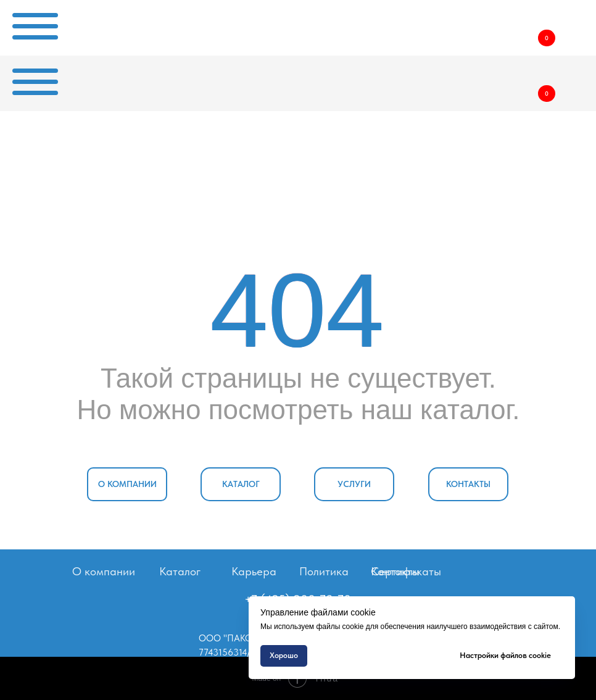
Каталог (180, 571)
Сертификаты (406, 571)
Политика (324, 571)
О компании (104, 571)
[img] (479, 24)
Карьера (254, 571)
